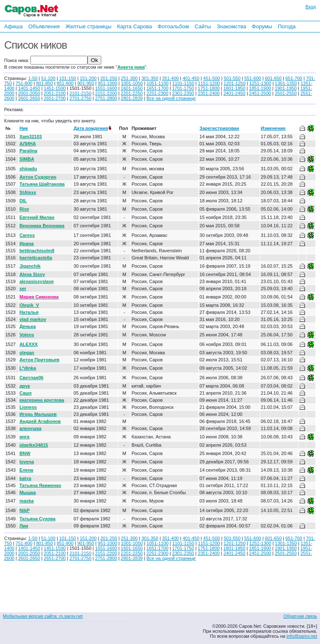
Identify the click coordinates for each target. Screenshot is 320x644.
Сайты (203, 26)
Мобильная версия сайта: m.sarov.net (43, 616)
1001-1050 (132, 83)
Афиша (13, 26)
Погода (287, 26)
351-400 (170, 78)
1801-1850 (234, 88)
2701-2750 (81, 98)
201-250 (109, 78)
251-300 (129, 78)
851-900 (65, 83)
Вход (311, 7)
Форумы (262, 26)
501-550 (232, 78)
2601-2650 (29, 98)
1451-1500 (55, 88)
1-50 (33, 78)
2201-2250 (132, 93)
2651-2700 (55, 98)
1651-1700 (157, 88)
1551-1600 (106, 88)
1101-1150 (183, 83)
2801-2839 (132, 98)
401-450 (191, 78)
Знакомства (231, 26)
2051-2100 (55, 93)
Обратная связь (300, 616)
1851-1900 (260, 88)
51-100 (48, 78)
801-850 (45, 83)
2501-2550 (286, 93)
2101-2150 (81, 93)
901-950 (85, 83)
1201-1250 (235, 83)
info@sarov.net (302, 636)
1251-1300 (260, 83)
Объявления (44, 26)
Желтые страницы (89, 26)
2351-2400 (209, 93)
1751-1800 (209, 88)
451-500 (212, 78)
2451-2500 (260, 93)
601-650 (273, 78)
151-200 (88, 78)
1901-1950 (286, 88)
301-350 (150, 78)
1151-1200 (209, 83)
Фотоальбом (173, 26)
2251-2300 (157, 93)
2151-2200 (106, 93)
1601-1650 (132, 88)
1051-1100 (158, 83)
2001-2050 (29, 93)
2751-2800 (106, 98)
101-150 (67, 78)
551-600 (252, 78)
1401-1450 (29, 88)
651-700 (294, 78)
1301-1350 (286, 83)
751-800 (24, 83)
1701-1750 (183, 88)
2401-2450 (234, 93)
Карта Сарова (135, 26)
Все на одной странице (171, 98)
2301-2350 (183, 93)
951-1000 (108, 83)
